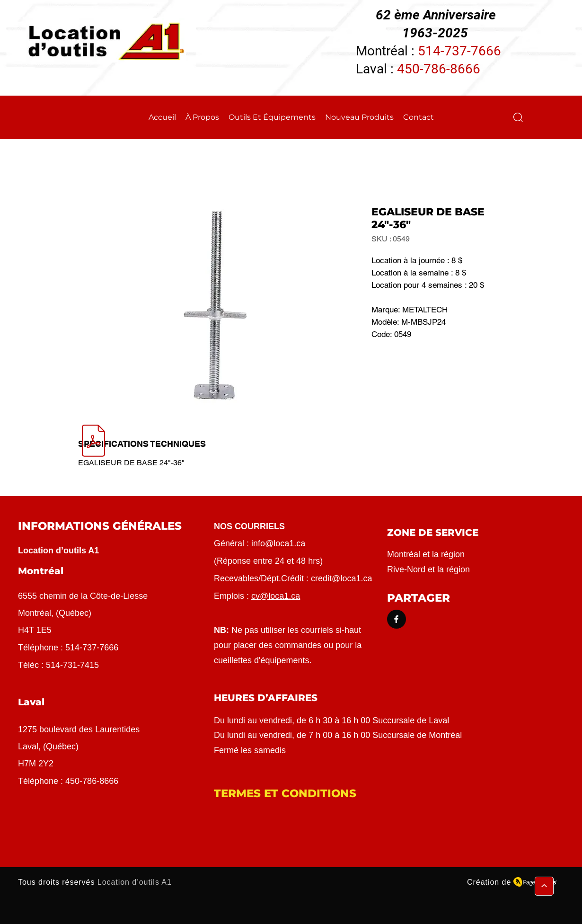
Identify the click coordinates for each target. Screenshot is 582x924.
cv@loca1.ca (276, 596)
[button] (518, 117)
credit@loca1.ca (341, 578)
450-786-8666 (439, 69)
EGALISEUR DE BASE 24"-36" (131, 463)
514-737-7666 (459, 51)
